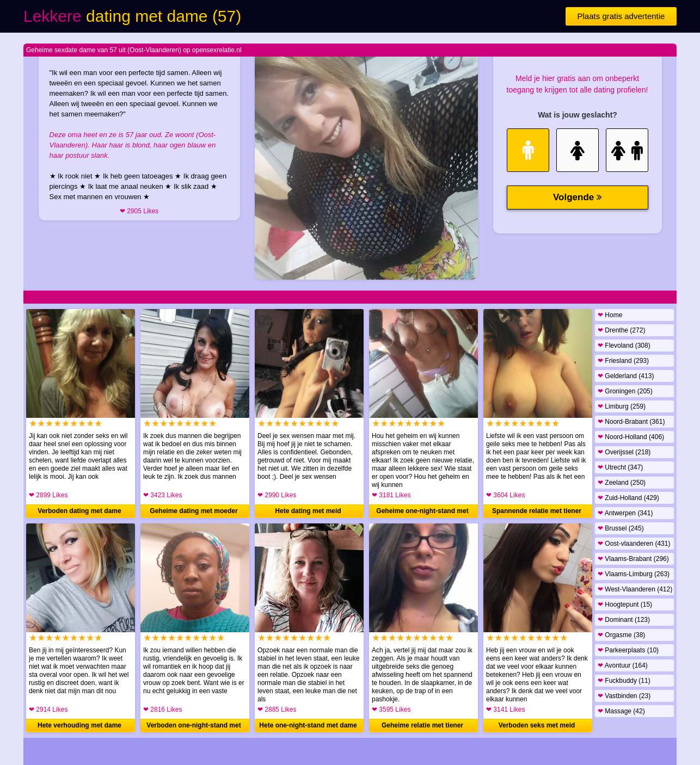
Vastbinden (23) (624, 696)
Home (610, 315)
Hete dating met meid (308, 511)
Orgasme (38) (621, 635)
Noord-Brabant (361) (631, 422)
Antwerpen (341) (625, 513)
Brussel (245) (621, 528)
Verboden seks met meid (537, 725)
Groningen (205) (625, 391)
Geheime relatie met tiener (422, 725)
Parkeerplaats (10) (628, 650)
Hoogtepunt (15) (625, 604)
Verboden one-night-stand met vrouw (194, 727)
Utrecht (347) (620, 467)
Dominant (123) (624, 620)
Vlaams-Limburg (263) (634, 574)
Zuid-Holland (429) (628, 498)
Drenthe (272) (621, 330)
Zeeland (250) (622, 483)
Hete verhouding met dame (79, 725)
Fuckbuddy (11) (624, 681)
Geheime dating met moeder (194, 511)
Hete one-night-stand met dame (308, 725)
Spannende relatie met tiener (537, 511)
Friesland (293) (623, 361)
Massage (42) (621, 711)
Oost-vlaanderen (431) (634, 544)
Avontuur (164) (623, 665)
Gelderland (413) (626, 376)
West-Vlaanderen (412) (635, 589)
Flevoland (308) (624, 346)
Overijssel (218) (624, 452)
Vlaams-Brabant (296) (633, 559)
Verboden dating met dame (79, 511)
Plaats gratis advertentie (621, 16)
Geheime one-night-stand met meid (422, 513)
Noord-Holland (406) (631, 437)
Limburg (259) (622, 406)
